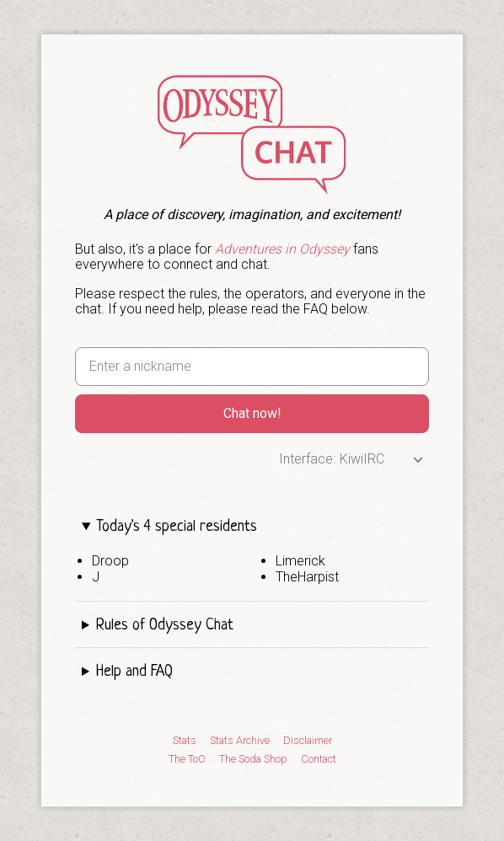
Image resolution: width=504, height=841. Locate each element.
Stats (185, 741)
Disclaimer (308, 741)
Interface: (307, 459)
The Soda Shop (253, 759)
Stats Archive (240, 741)
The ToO (187, 759)
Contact (319, 759)
